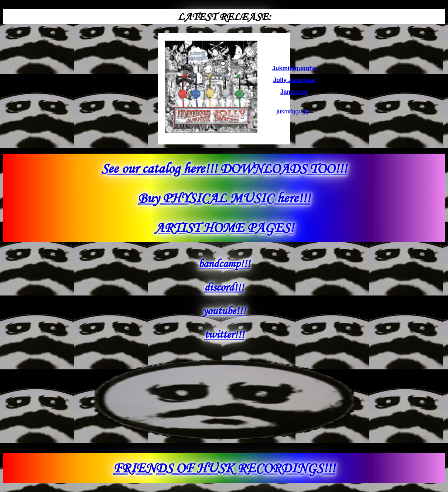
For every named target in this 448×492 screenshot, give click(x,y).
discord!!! (224, 287)
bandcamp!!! (224, 263)
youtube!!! (224, 310)
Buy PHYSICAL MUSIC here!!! (224, 198)
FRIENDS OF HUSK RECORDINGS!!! (224, 468)
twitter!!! (224, 334)
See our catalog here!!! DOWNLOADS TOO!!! (224, 168)
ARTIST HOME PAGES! (224, 227)
